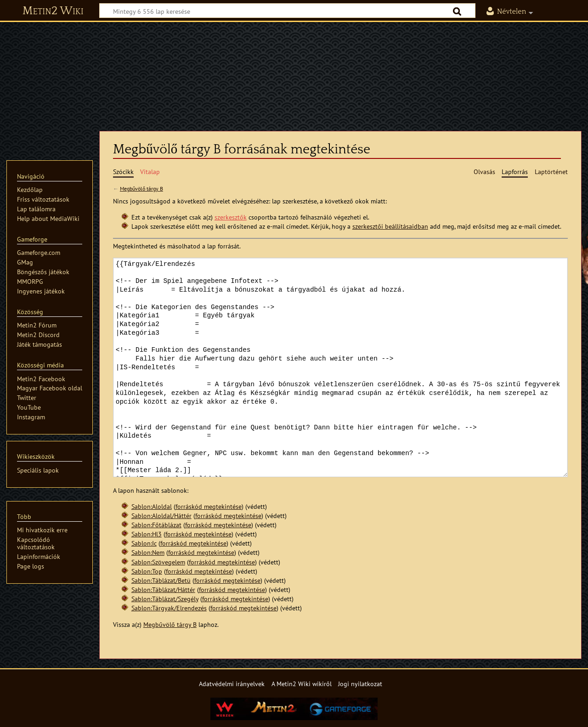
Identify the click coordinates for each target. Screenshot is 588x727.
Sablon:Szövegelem (158, 562)
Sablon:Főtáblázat (156, 525)
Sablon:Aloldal (152, 506)
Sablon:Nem (148, 552)
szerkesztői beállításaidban (390, 226)
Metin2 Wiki (53, 11)
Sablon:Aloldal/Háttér (161, 516)
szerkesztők (231, 217)
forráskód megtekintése (209, 506)
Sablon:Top (147, 571)
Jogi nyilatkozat (360, 684)
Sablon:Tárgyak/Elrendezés (169, 608)
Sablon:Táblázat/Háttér (163, 589)
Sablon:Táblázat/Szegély (165, 599)
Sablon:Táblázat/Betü (161, 580)
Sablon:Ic (144, 543)
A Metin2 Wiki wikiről (302, 684)
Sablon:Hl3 (147, 534)
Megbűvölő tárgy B (141, 189)
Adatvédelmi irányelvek (232, 684)
